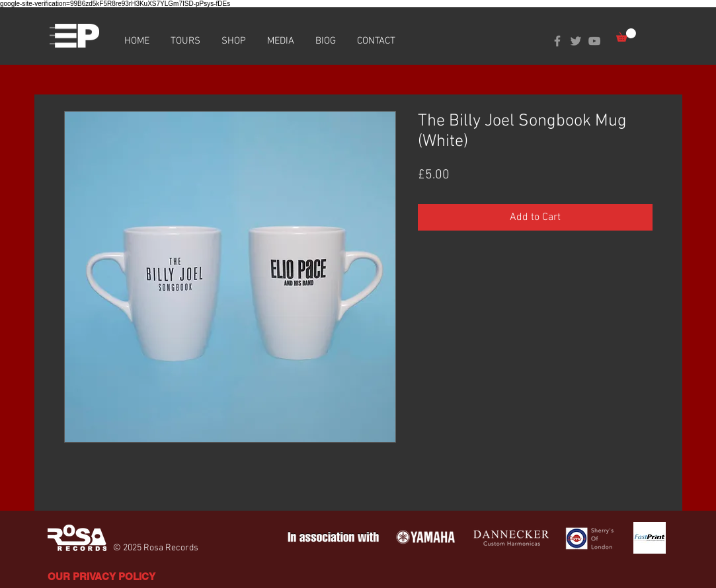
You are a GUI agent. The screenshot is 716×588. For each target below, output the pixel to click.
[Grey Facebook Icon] (557, 41)
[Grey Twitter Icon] (576, 41)
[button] (626, 35)
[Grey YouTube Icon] (594, 41)
